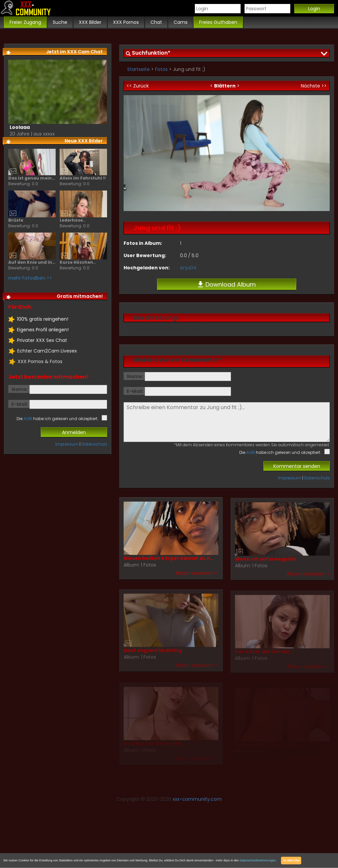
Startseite (139, 69)
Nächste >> (314, 86)
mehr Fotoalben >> (30, 278)
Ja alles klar (291, 860)
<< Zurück (138, 86)
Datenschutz (317, 478)
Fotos (161, 69)
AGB (251, 452)
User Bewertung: (145, 255)
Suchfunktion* (151, 53)
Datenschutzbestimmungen (258, 860)
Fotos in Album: (143, 243)
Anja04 (188, 268)
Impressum (290, 478)
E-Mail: (135, 391)
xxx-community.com (197, 799)
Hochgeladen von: (147, 268)
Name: (135, 376)
